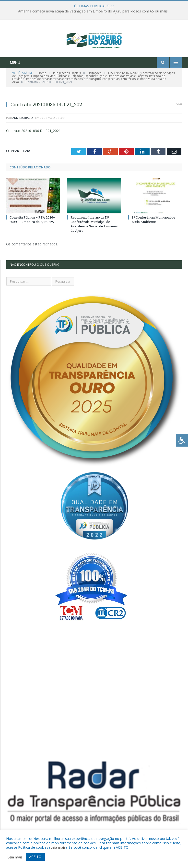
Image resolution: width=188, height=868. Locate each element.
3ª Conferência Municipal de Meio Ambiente (153, 240)
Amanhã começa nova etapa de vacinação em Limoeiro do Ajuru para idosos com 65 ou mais (93, 11)
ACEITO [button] (35, 857)
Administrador (23, 138)
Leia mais (58, 847)
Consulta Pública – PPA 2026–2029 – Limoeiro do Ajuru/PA (32, 240)
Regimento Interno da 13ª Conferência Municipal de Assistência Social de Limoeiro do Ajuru (94, 244)
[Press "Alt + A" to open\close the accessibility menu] (182, 440)
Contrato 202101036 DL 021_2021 (33, 151)
